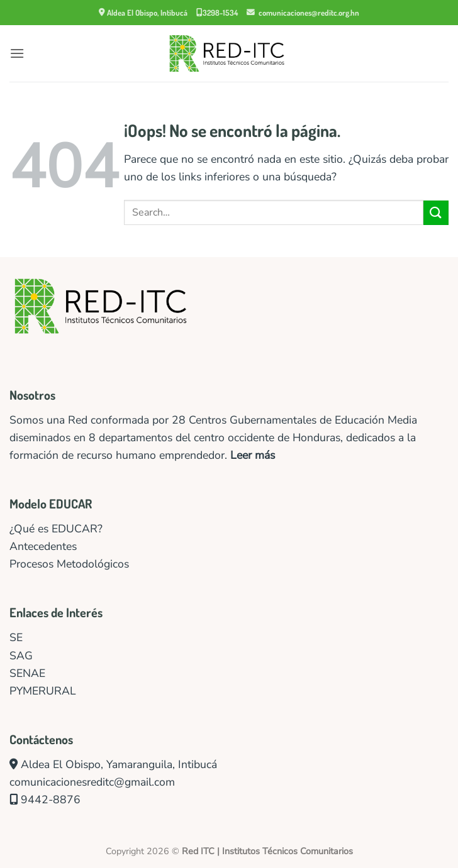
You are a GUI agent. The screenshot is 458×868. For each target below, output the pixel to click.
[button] (17, 53)
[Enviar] (436, 213)
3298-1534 (217, 13)
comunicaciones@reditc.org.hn (303, 13)
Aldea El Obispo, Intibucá (143, 13)
